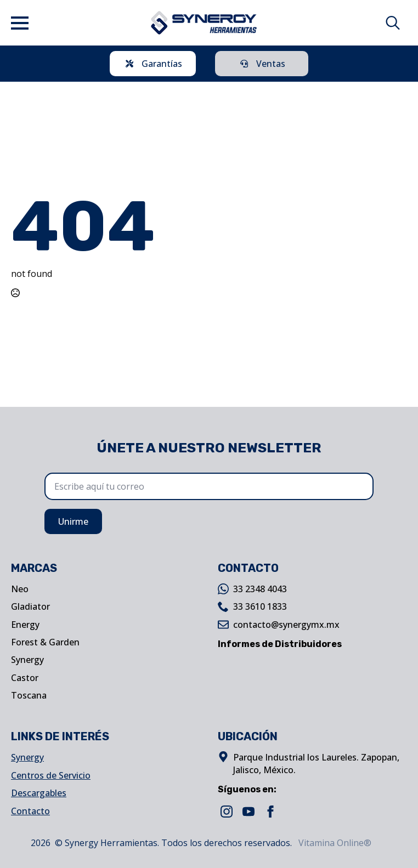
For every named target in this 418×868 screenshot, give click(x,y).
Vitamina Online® (334, 843)
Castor (25, 678)
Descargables (39, 793)
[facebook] (270, 812)
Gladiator (30, 606)
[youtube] (248, 812)
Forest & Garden (45, 642)
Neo (20, 589)
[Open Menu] (20, 23)
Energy (25, 625)
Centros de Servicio (51, 775)
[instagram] (227, 812)
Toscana (29, 695)
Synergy (27, 660)
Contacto (30, 811)
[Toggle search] (393, 23)
